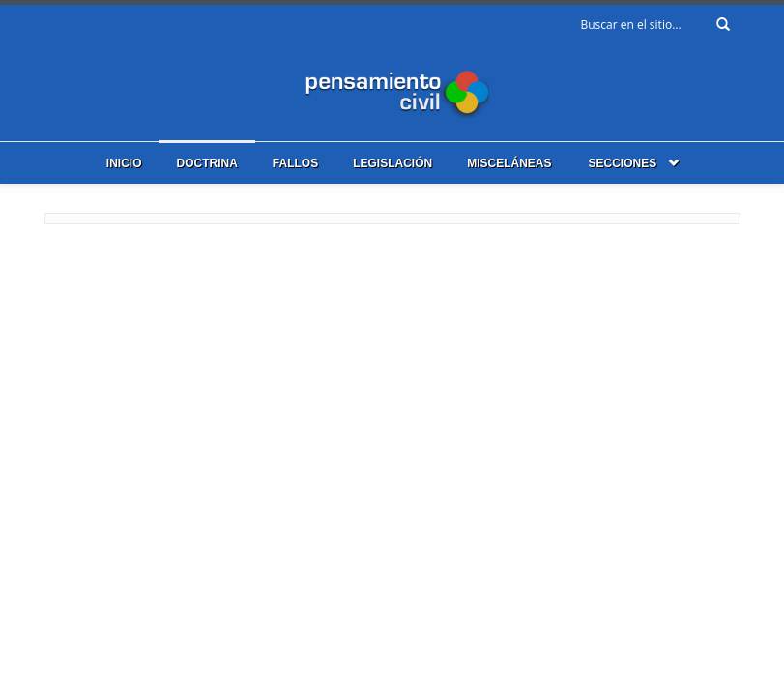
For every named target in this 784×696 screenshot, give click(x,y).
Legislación (392, 163)
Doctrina (206, 163)
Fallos (295, 163)
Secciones (623, 163)
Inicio (124, 163)
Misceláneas (509, 163)
